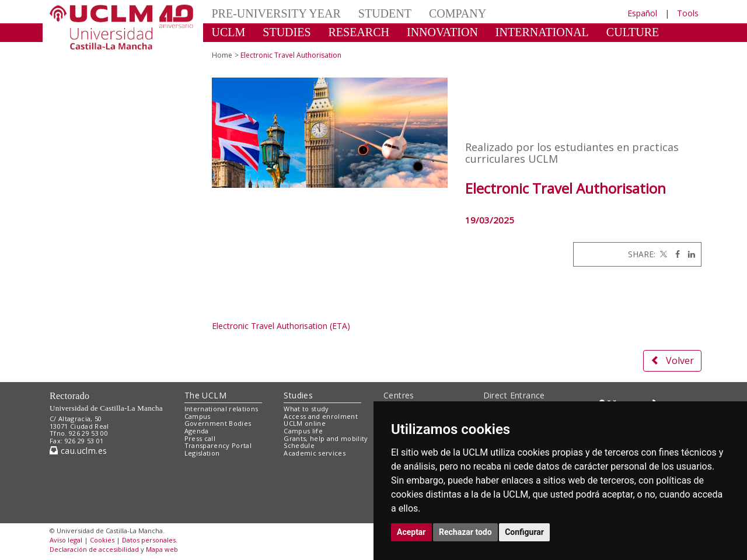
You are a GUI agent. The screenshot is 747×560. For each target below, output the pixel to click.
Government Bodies (218, 423)
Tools (688, 13)
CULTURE (633, 32)
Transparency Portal (218, 445)
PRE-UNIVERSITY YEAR (276, 13)
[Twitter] (662, 254)
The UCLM (205, 395)
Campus (198, 416)
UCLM (229, 32)
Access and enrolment (321, 416)
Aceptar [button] (411, 532)
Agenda (197, 431)
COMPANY (458, 13)
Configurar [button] (524, 532)
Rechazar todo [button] (465, 532)
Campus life (303, 431)
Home (222, 55)
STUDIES (287, 32)
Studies (298, 395)
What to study (306, 409)
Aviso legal (66, 540)
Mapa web (162, 549)
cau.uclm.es (78, 451)
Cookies (102, 540)
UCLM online (305, 423)
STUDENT (385, 13)
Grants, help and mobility (326, 438)
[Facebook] (675, 254)
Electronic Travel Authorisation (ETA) (281, 326)
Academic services (315, 453)
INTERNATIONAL (542, 32)
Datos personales (149, 540)
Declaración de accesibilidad (94, 549)
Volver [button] (672, 360)
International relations (221, 409)
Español (642, 13)
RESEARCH (359, 32)
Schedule (299, 445)
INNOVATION (442, 32)
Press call (200, 438)
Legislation (202, 453)
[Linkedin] (689, 254)
